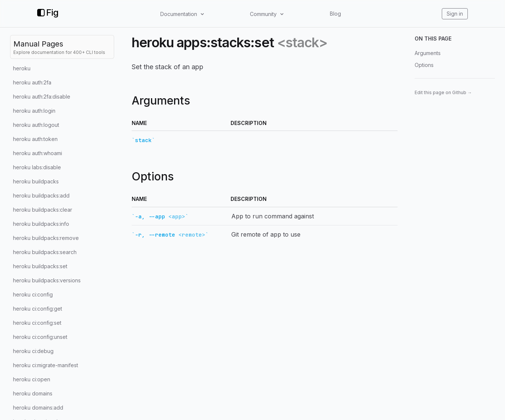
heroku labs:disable (37, 167)
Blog (335, 14)
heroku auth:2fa (32, 82)
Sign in (455, 14)
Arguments (428, 53)
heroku (22, 68)
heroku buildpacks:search (45, 252)
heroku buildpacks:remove (46, 238)
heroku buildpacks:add (41, 195)
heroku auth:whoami (38, 153)
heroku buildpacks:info (41, 224)
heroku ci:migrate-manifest (46, 365)
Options (424, 65)
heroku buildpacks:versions (47, 280)
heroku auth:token (35, 139)
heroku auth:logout (36, 125)
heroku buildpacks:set (40, 266)
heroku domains (33, 393)
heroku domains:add (38, 408)
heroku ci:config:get (38, 309)
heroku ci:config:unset (40, 337)
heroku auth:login (34, 111)
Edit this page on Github (443, 92)
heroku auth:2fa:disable (42, 97)
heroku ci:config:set (37, 323)
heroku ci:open (32, 379)
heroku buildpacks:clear (43, 210)
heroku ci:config (33, 294)
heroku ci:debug (33, 351)
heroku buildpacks (36, 181)
